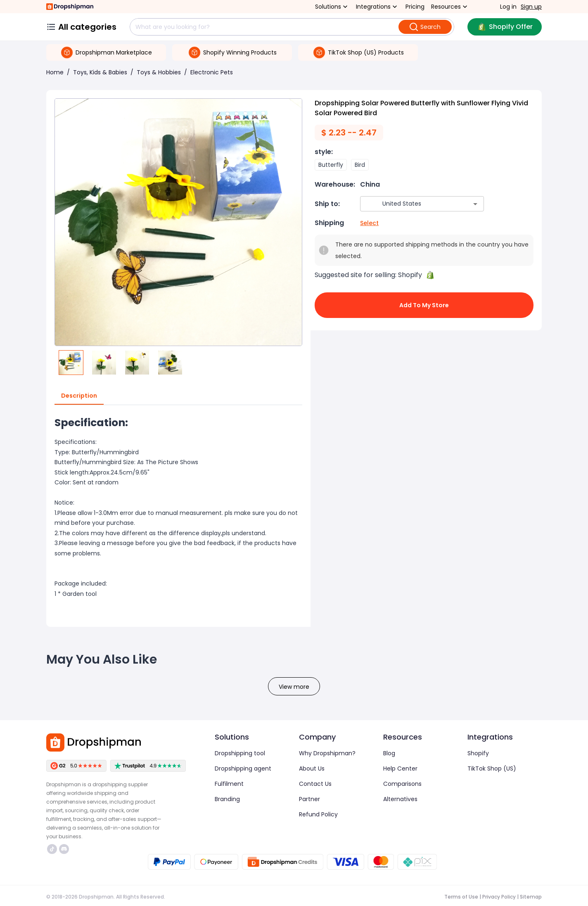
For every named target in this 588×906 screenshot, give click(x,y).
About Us (312, 768)
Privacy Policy (499, 897)
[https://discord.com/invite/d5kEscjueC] (64, 849)
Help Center (400, 768)
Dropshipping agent (243, 768)
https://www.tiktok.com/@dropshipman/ (52, 849)
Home (55, 72)
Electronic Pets (212, 72)
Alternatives (400, 799)
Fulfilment (229, 784)
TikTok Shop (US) (492, 768)
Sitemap (531, 897)
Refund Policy (318, 814)
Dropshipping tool (240, 753)
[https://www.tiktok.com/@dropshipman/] (52, 849)
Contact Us (315, 784)
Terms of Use (461, 897)
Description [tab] (79, 396)
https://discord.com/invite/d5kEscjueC (64, 849)
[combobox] (410, 204)
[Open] (475, 204)
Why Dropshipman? (327, 753)
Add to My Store (424, 305)
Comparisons (402, 784)
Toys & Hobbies (159, 72)
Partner (309, 799)
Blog (389, 753)
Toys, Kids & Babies (100, 72)
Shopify (478, 753)
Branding (227, 799)
